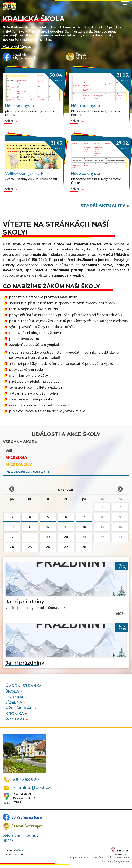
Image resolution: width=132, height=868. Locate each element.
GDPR (7, 841)
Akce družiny (19, 465)
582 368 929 (26, 780)
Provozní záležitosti (27, 472)
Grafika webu (120, 852)
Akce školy (16, 458)
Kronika (15, 714)
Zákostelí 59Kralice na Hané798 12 (24, 799)
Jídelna (14, 702)
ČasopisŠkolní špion (84, 56)
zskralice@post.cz (32, 788)
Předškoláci (20, 708)
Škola (13, 691)
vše (9, 451)
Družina (15, 697)
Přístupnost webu (19, 836)
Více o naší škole (17, 47)
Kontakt (16, 719)
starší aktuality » (105, 206)
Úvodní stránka (24, 686)
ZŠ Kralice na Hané (27, 817)
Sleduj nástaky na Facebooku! (26, 56)
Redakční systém (14, 852)
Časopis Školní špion (27, 826)
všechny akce (18, 442)
